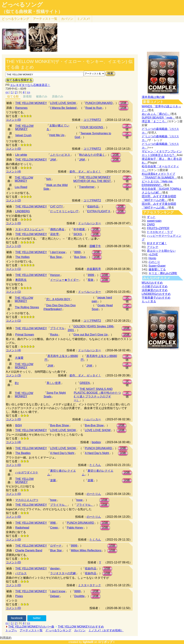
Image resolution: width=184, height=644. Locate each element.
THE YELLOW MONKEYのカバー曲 (31, 627)
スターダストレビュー (30, 229)
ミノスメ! (83, 19)
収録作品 (93, 206)
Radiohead (22, 528)
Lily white (21, 155)
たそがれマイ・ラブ (160, 232)
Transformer (87, 187)
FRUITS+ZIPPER (158, 228)
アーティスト (45, 19)
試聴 (124, 103)
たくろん (95, 465)
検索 (110, 73)
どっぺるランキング (58, 630)
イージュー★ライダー (64, 280)
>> (29, 92)
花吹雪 (54, 234)
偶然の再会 (57, 229)
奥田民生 (21, 280)
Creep (54, 528)
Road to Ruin (94, 108)
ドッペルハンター (89, 223)
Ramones (21, 108)
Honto (152, 258)
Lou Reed (21, 187)
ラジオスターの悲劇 (63, 573)
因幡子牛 (95, 246)
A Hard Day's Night (62, 453)
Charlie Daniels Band (29, 550)
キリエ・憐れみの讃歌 (163, 273)
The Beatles (23, 453)
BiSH (18, 425)
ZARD (151, 225)
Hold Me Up (57, 135)
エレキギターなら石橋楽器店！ (30, 85)
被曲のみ (42, 96)
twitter (37, 618)
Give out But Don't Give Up (91, 335)
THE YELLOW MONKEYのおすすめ (81, 627)
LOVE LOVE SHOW (63, 103)
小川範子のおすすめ (155, 286)
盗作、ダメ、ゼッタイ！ (85, 172)
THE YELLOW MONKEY (31, 103)
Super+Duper (157, 266)
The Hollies (22, 257)
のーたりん (94, 494)
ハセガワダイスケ (27, 472)
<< (7, 92)
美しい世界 (54, 383)
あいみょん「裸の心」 (156, 114)
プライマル (57, 328)
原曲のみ (58, 96)
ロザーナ (56, 546)
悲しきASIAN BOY (58, 299)
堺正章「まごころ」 (155, 121)
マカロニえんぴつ (27, 500)
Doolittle (79, 596)
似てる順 (13, 96)
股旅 (91, 280)
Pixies (19, 596)
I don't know (58, 252)
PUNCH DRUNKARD (99, 103)
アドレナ (153, 247)
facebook (17, 618)
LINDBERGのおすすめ (156, 294)
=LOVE (153, 254)
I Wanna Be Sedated (63, 108)
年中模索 (79, 229)
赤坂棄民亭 (94, 269)
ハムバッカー (92, 419)
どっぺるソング (22, 5)
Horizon (55, 275)
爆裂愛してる (157, 269)
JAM (53, 160)
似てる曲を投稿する (19, 80)
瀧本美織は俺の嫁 (153, 97)
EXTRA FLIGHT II (99, 211)
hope (53, 500)
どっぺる (15, 19)
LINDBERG (23, 211)
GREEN (85, 383)
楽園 (53, 480)
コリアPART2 (92, 120)
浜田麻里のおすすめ (155, 290)
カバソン (67, 19)
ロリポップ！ (107, 642)
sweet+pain (154, 221)
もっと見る (149, 301)
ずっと (151, 217)
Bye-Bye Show (60, 425)
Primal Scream (25, 335)
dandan (55, 568)
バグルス (21, 573)
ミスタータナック (89, 585)
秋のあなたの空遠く (92, 155)
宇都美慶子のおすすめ (156, 298)
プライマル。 (59, 505)
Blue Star (56, 550)
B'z (17, 383)
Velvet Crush (23, 135)
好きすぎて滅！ (157, 243)
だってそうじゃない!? (64, 211)
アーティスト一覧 (31, 630)
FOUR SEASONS (92, 127)
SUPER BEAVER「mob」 (158, 118)
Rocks (54, 335)
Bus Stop (56, 257)
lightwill (88, 642)
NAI (49, 179)
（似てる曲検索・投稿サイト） (32, 12)
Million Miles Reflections (86, 550)
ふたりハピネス (60, 155)
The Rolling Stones (27, 307)
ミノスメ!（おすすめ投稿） (106, 630)
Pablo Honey (75, 528)
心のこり (154, 262)
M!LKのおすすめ (152, 283)
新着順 (27, 96)
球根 (53, 523)
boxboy (96, 442)
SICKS (78, 234)
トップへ (11, 630)
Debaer (55, 596)
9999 (78, 252)
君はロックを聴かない (161, 251)
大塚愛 (19, 358)
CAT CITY (56, 206)
